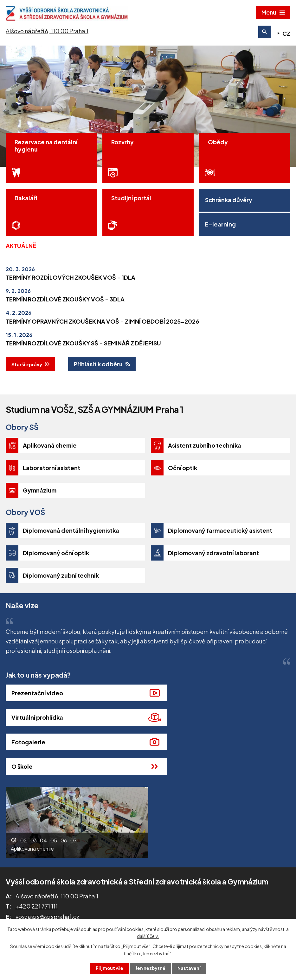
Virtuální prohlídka (182, 707)
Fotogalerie (28, 732)
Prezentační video (37, 707)
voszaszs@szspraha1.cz (47, 882)
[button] (14, 806)
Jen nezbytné (151, 968)
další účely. (148, 936)
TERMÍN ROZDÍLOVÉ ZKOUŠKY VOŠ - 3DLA (65, 313)
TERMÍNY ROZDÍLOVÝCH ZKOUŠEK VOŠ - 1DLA (71, 292)
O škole (167, 732)
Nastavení (189, 968)
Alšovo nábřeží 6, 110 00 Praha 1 (47, 33)
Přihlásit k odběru (98, 378)
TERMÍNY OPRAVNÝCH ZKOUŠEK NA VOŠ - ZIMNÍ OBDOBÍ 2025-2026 (102, 335)
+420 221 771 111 (37, 871)
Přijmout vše (109, 968)
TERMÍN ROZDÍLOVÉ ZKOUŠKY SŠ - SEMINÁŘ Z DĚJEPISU (83, 357)
